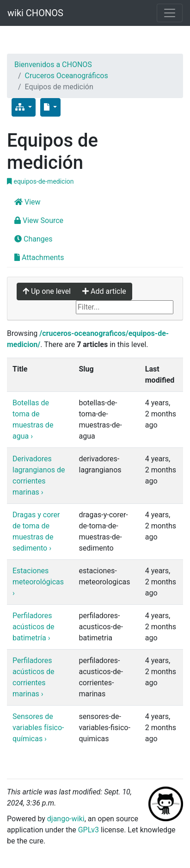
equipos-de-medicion (40, 181)
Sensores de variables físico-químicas (38, 728)
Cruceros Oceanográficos (67, 76)
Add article (104, 291)
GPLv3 (89, 830)
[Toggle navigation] (170, 13)
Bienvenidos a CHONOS (53, 65)
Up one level (47, 291)
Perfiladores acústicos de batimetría (34, 627)
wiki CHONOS (35, 13)
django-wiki (66, 819)
